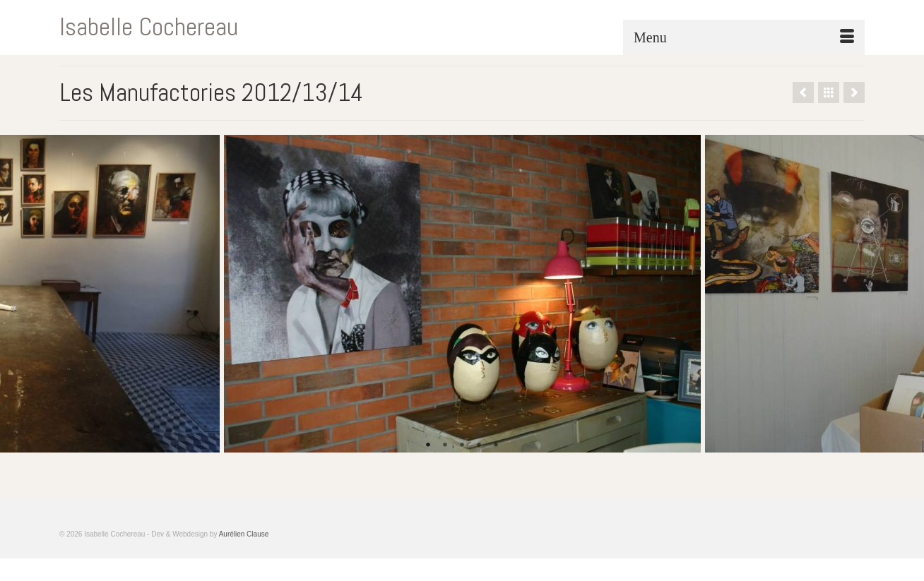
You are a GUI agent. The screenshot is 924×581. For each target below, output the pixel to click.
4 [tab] (479, 445)
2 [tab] (445, 445)
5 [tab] (496, 445)
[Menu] (744, 37)
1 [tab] (428, 445)
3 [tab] (462, 445)
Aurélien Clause (244, 534)
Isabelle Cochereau (149, 27)
